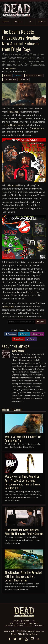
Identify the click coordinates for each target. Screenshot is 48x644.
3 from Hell (13, 185)
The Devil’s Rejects (15, 125)
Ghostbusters (10, 80)
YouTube (18, 339)
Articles (8, 76)
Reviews (23, 623)
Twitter (24, 334)
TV (33, 621)
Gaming (17, 621)
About (29, 626)
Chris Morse (10, 69)
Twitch (31, 339)
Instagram (37, 334)
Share (41, 322)
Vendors (24, 80)
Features (34, 623)
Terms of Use (17, 634)
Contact (39, 626)
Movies (19, 76)
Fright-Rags (13, 112)
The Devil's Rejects (34, 76)
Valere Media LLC (19, 631)
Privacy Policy (31, 634)
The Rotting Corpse (14, 626)
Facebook (11, 334)
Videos (13, 623)
